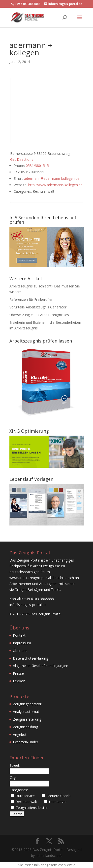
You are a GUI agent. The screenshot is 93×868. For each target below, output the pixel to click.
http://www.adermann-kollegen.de (55, 185)
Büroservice (25, 796)
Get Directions (22, 159)
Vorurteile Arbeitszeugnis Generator (38, 307)
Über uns (20, 651)
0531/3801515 (37, 166)
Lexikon (19, 681)
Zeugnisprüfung (25, 727)
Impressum (22, 643)
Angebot (20, 735)
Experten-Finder (26, 742)
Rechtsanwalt (26, 802)
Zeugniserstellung (27, 719)
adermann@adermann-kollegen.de (52, 178)
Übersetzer (58, 802)
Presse (18, 673)
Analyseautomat (26, 712)
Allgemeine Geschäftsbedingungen (41, 666)
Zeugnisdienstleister (32, 808)
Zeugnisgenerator (27, 704)
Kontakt (19, 635)
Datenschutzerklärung (31, 658)
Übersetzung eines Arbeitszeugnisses (39, 315)
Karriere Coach (59, 796)
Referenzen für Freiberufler (31, 299)
